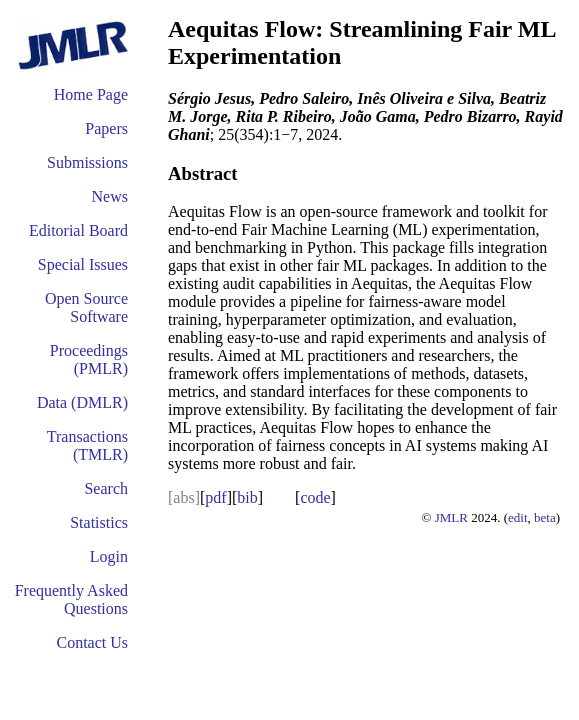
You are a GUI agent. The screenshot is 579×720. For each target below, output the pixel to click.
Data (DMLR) (82, 402)
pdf (215, 497)
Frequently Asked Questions (71, 599)
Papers (106, 128)
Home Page (91, 94)
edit (518, 517)
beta (545, 517)
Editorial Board (78, 230)
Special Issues (83, 264)
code (315, 497)
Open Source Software (86, 307)
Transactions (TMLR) (87, 445)
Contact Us (92, 642)
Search (106, 488)
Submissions (87, 162)
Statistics (99, 522)
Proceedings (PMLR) (89, 359)
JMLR (451, 517)
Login (109, 556)
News (110, 196)
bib (247, 497)
